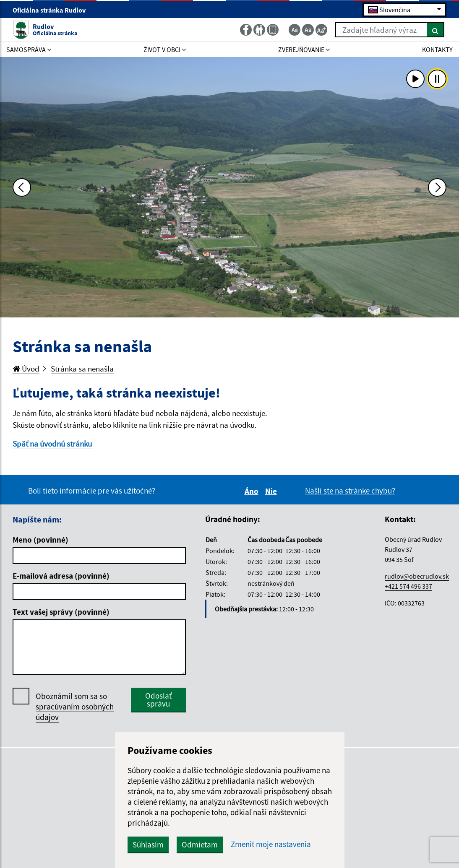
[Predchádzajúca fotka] (22, 187)
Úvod (26, 369)
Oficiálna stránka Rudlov (53, 10)
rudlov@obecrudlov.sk (417, 576)
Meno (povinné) (40, 540)
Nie (272, 491)
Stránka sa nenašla (82, 369)
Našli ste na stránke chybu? (350, 491)
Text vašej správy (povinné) (61, 612)
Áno (253, 491)
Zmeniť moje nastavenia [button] (271, 844)
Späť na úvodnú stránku (52, 444)
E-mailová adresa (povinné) (61, 576)
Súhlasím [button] (148, 845)
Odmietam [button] (200, 845)
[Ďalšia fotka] (437, 187)
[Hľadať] (436, 30)
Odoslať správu (158, 700)
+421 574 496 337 (408, 586)
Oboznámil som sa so (75, 707)
